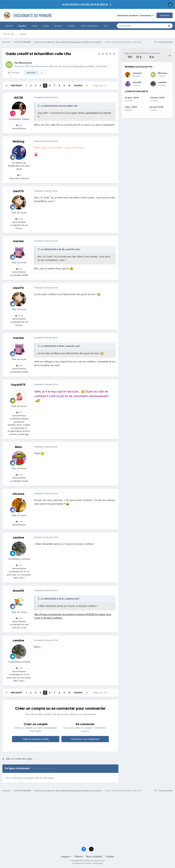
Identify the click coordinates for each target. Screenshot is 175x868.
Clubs (35, 26)
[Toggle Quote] (39, 106)
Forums (22, 27)
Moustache (164, 73)
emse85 (137, 82)
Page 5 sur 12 (101, 86)
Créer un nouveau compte (36, 739)
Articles (58, 26)
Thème (78, 856)
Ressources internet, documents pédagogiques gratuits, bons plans (72, 66)
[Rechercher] (134, 26)
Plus (106, 26)
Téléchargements (89, 26)
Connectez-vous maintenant (85, 739)
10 (69, 86)
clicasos (137, 73)
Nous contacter (94, 856)
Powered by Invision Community (88, 863)
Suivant (78, 86)
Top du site (8, 34)
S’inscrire (165, 15)
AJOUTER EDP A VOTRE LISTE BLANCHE (85, 5)
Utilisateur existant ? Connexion (135, 15)
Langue (66, 856)
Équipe (23, 34)
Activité (9, 26)
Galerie (71, 26)
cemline (162, 82)
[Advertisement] (87, 820)
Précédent (17, 86)
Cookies (110, 856)
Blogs (46, 26)
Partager (14, 73)
